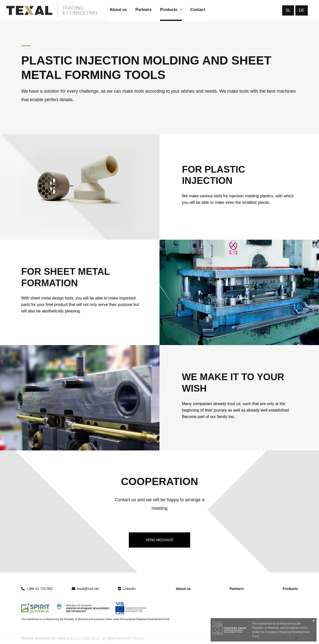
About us (183, 589)
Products (290, 589)
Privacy (138, 638)
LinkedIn (127, 589)
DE (302, 10)
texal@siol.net (85, 589)
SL (288, 10)
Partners (237, 589)
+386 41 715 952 (40, 589)
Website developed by (38, 638)
